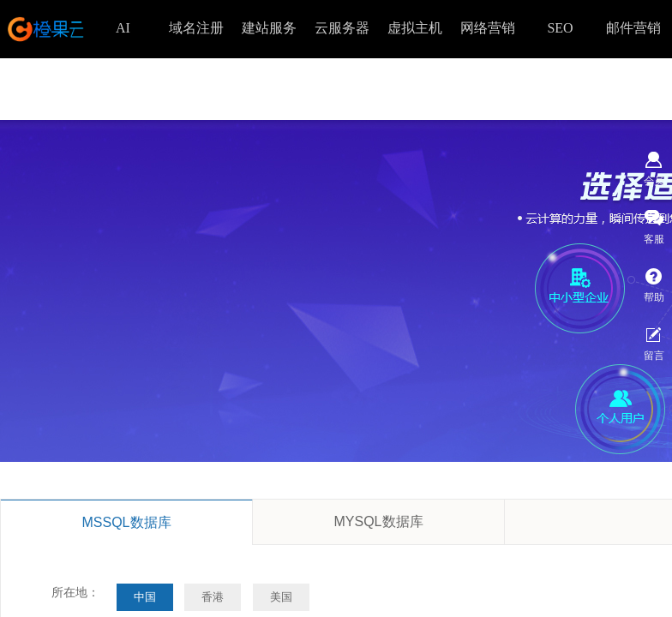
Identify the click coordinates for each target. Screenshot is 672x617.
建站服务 (269, 28)
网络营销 (488, 28)
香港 (213, 597)
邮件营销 (633, 28)
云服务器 (342, 28)
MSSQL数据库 (126, 522)
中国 (145, 597)
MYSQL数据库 (378, 521)
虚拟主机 (415, 28)
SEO (560, 28)
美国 (281, 597)
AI (123, 28)
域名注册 (196, 28)
